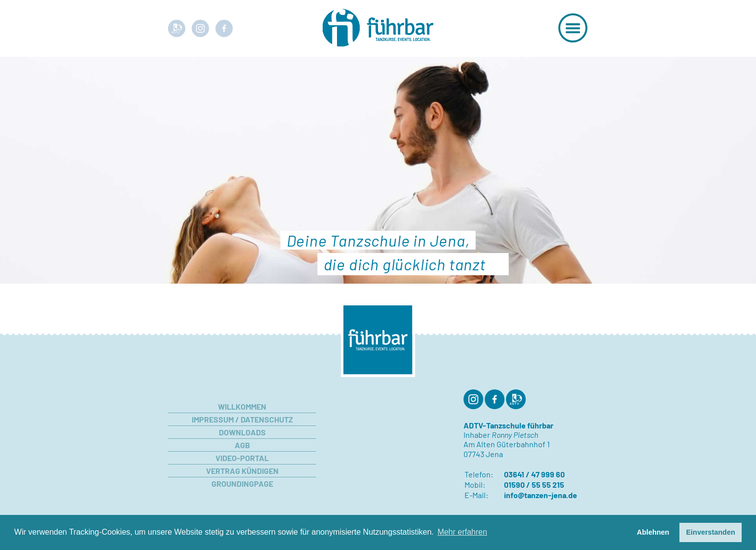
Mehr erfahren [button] (462, 532)
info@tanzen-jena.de (541, 495)
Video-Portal (242, 458)
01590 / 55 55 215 (534, 485)
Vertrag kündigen (242, 471)
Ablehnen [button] (653, 532)
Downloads (242, 432)
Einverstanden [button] (711, 532)
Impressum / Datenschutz (242, 419)
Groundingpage (242, 484)
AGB (242, 445)
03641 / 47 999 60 (534, 474)
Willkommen (242, 406)
